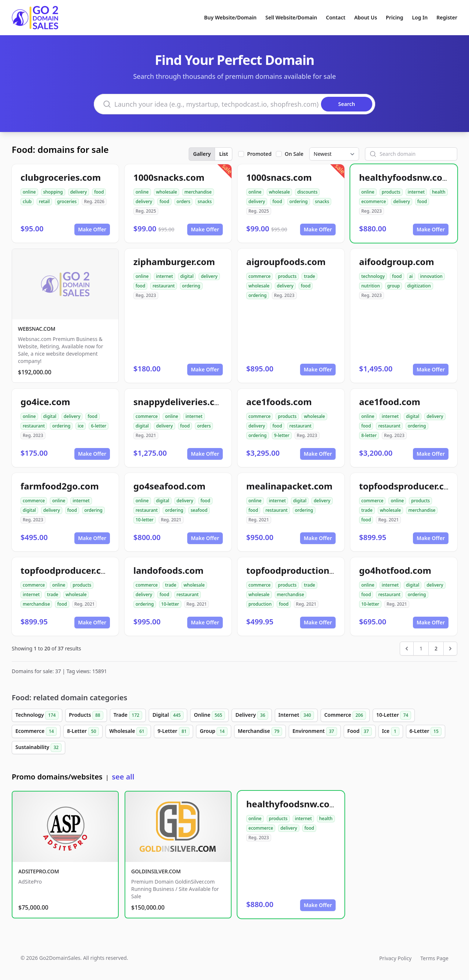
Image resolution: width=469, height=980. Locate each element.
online (29, 192)
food (99, 192)
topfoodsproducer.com (408, 486)
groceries (67, 201)
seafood (199, 510)
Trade (128, 715)
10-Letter (394, 715)
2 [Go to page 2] (436, 648)
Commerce (345, 715)
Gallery (202, 154)
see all (123, 777)
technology (373, 276)
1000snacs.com (279, 177)
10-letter (145, 520)
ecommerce (374, 201)
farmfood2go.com (60, 486)
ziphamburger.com (174, 262)
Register (447, 17)
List (224, 154)
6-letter (99, 426)
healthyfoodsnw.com (405, 177)
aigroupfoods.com (286, 262)
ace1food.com (390, 402)
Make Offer (92, 229)
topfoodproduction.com (298, 570)
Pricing (394, 17)
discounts (307, 192)
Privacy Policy (395, 958)
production (260, 604)
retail (44, 201)
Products (86, 715)
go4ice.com (45, 402)
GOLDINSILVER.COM (156, 871)
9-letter (282, 435)
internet (416, 192)
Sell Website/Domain (291, 17)
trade (309, 276)
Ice (391, 731)
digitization (419, 286)
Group (214, 731)
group (394, 286)
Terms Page (434, 958)
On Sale (294, 154)
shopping (53, 192)
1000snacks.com (169, 177)
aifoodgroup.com (397, 262)
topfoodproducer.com (68, 570)
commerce (259, 276)
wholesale (167, 192)
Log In (420, 17)
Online (209, 715)
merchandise (198, 192)
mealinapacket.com (289, 486)
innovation (431, 276)
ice (81, 426)
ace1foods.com (279, 402)
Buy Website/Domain (230, 17)
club (27, 201)
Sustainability (38, 748)
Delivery (252, 715)
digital (187, 276)
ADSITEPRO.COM (39, 871)
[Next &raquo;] (450, 649)
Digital (168, 715)
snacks (205, 201)
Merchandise (260, 731)
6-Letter (426, 731)
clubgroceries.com (61, 177)
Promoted (259, 154)
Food (360, 731)
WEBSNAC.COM (37, 329)
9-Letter (173, 731)
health (439, 192)
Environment (315, 731)
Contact (336, 17)
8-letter (369, 435)
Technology (37, 715)
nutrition (371, 286)
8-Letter (83, 731)
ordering (299, 201)
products (391, 192)
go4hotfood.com (395, 570)
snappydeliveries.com (181, 402)
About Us (366, 17)
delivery (79, 192)
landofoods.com (168, 570)
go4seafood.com (169, 486)
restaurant (163, 286)
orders (183, 201)
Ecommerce (36, 731)
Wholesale (128, 731)
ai (411, 276)
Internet (296, 715)
